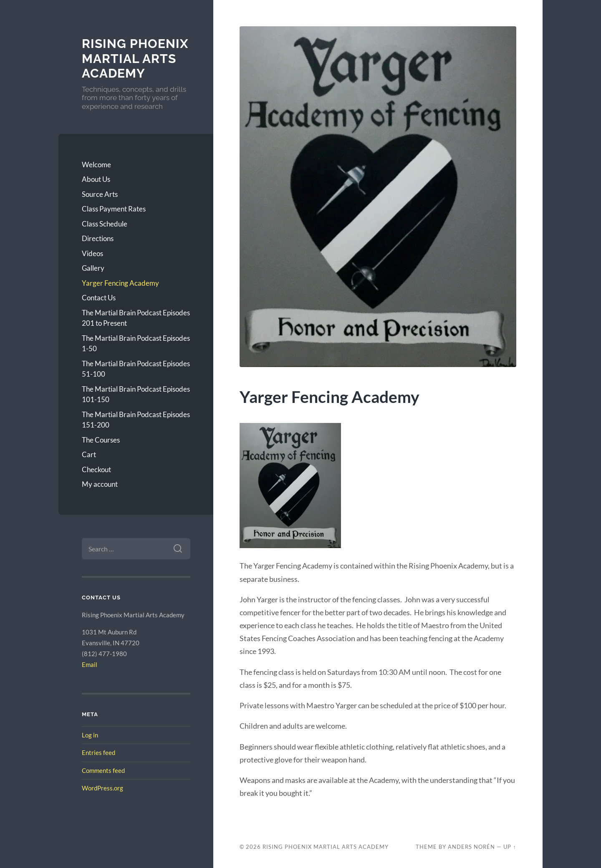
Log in (90, 735)
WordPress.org (102, 788)
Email (90, 664)
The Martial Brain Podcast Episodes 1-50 (136, 343)
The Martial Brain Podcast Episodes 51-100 (136, 369)
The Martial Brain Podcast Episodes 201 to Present (136, 318)
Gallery (93, 268)
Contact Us (99, 298)
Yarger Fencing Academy (120, 283)
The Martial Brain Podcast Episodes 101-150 (136, 394)
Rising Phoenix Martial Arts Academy (135, 58)
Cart (89, 454)
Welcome (96, 165)
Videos (92, 253)
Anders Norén (471, 847)
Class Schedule (105, 224)
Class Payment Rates (114, 209)
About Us (96, 179)
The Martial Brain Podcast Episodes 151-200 (136, 420)
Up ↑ (510, 847)
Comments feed (103, 770)
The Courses (101, 440)
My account (100, 484)
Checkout (96, 469)
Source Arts (100, 194)
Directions (98, 238)
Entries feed (98, 752)
